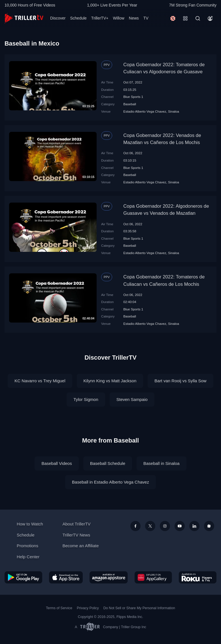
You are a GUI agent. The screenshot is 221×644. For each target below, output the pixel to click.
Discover (58, 18)
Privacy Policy (88, 608)
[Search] (198, 18)
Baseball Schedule (108, 463)
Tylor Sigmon (86, 399)
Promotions (27, 546)
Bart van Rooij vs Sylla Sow (180, 381)
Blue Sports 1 (133, 97)
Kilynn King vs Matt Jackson (110, 381)
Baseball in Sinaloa (161, 463)
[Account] (210, 18)
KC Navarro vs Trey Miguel (40, 381)
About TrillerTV (76, 524)
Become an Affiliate (80, 546)
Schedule (78, 18)
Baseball (130, 104)
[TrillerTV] (24, 18)
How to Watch (30, 524)
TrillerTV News (76, 535)
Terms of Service (59, 608)
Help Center (28, 557)
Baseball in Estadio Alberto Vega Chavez (110, 482)
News (134, 18)
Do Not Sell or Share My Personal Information (139, 608)
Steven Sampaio (132, 399)
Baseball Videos (57, 463)
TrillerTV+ (100, 18)
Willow (118, 18)
